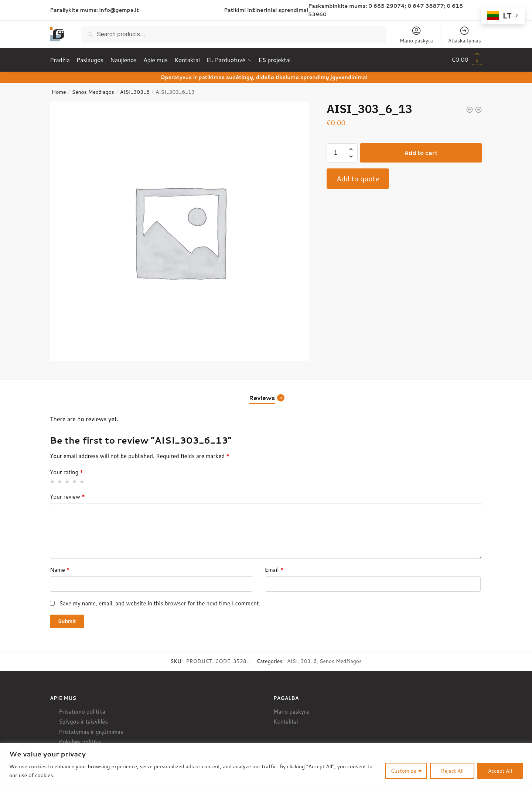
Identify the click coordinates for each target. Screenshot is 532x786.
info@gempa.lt (119, 10)
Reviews (262, 397)
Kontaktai (286, 721)
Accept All (500, 771)
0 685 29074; (387, 6)
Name (60, 569)
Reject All (452, 771)
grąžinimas (109, 731)
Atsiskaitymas (465, 35)
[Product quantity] (336, 152)
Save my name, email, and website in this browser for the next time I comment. (160, 602)
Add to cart (421, 152)
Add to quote (358, 177)
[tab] (266, 391)
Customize (404, 771)
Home (59, 91)
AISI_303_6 (135, 91)
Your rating (66, 472)
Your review (67, 496)
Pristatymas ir (76, 731)
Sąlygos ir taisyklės (83, 721)
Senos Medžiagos (93, 91)
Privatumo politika (82, 710)
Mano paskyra (416, 35)
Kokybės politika (80, 741)
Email (274, 569)
